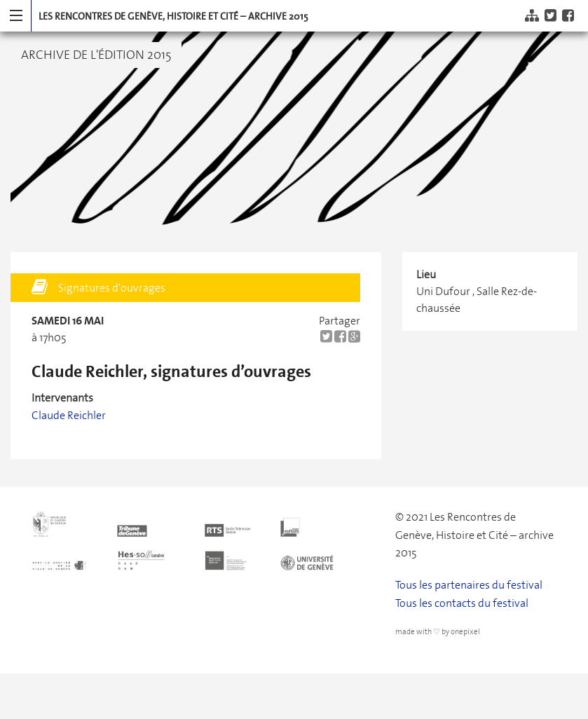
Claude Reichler (69, 415)
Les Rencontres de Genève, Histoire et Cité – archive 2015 (173, 16)
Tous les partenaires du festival (469, 585)
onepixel (465, 632)
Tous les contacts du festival (462, 603)
